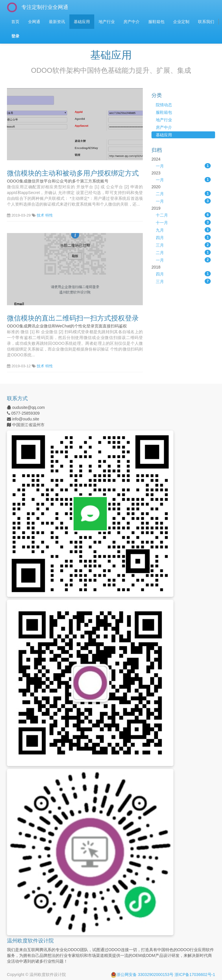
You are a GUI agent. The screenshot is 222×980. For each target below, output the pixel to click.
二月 (183, 193)
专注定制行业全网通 (45, 7)
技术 (40, 215)
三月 (183, 245)
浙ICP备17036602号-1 (195, 975)
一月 (183, 166)
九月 (183, 230)
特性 (49, 215)
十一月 (183, 222)
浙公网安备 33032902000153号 (142, 975)
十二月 (183, 215)
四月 (183, 237)
